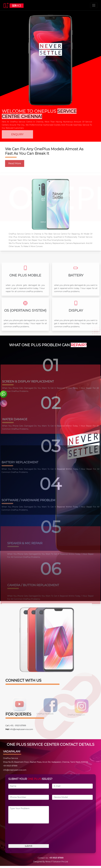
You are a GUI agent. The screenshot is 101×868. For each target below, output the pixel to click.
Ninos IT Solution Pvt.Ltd (57, 862)
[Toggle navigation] (94, 5)
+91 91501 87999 (56, 858)
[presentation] (28, 835)
